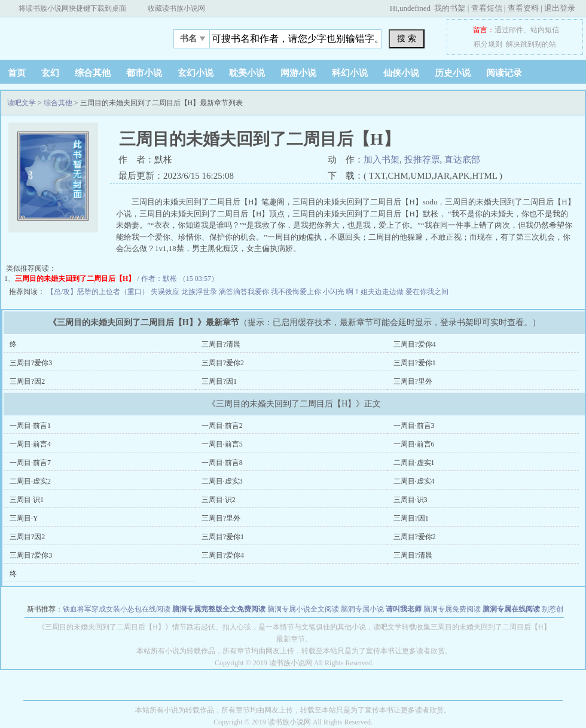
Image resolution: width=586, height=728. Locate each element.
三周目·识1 (27, 500)
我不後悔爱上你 (297, 292)
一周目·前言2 (222, 426)
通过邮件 (509, 30)
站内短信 (545, 30)
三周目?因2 (27, 381)
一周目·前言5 (222, 444)
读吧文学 (75, 35)
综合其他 (93, 73)
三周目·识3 (410, 500)
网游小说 (298, 73)
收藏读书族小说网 (176, 8)
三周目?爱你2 (223, 363)
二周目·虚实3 (222, 481)
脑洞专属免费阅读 (452, 609)
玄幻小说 (196, 73)
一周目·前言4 (30, 444)
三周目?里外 (413, 381)
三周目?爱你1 (415, 363)
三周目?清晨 (221, 344)
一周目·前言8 (222, 463)
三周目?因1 (219, 381)
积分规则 (488, 44)
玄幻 (50, 73)
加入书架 (381, 160)
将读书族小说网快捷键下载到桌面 (72, 8)
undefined (415, 8)
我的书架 (450, 8)
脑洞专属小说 (362, 609)
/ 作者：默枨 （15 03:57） (117, 279)
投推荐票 (422, 160)
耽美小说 (247, 73)
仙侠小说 (401, 73)
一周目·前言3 (414, 426)
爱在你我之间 (427, 292)
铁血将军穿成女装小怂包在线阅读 (117, 609)
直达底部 (462, 160)
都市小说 (144, 73)
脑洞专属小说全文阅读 (303, 609)
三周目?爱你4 (415, 344)
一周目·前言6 (414, 444)
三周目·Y (24, 518)
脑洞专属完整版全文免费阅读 (219, 609)
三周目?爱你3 (31, 363)
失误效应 (166, 292)
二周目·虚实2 (30, 481)
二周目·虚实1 (414, 463)
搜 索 (407, 38)
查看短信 (487, 8)
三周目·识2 (219, 500)
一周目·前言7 (30, 463)
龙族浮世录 (200, 292)
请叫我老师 (404, 609)
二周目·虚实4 (414, 481)
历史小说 (453, 73)
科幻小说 (350, 73)
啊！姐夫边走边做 (376, 292)
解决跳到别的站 (531, 44)
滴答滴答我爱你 (245, 292)
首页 (17, 73)
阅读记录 (504, 73)
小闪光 (335, 292)
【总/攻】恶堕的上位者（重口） (99, 292)
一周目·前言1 (30, 426)
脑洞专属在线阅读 (511, 609)
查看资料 (523, 8)
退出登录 (560, 8)
